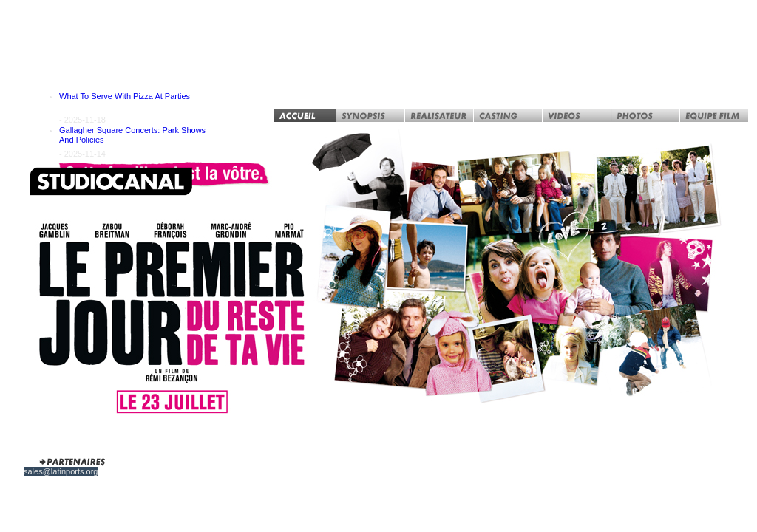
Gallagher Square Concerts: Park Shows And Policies (132, 135)
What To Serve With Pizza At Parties (125, 96)
